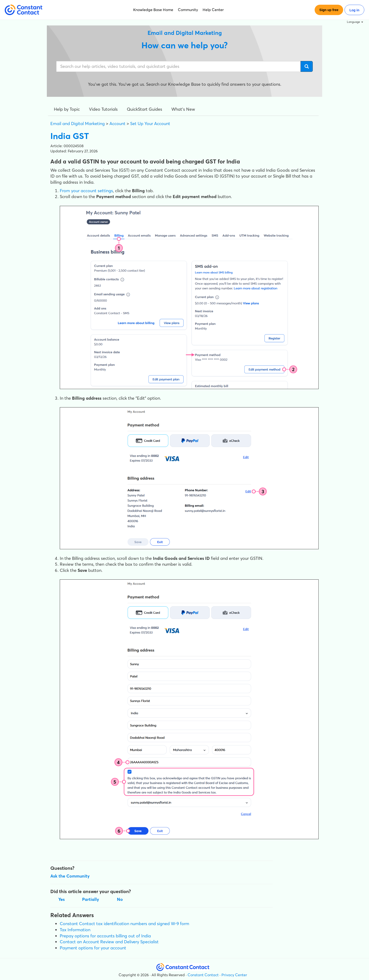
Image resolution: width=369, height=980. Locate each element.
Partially (91, 899)
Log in (354, 10)
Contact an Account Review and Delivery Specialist (109, 942)
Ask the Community (70, 876)
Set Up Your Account (150, 124)
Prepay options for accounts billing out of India (105, 936)
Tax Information (75, 930)
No (120, 899)
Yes (62, 899)
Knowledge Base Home (153, 10)
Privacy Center (234, 975)
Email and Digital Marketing (78, 124)
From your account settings (86, 191)
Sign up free (329, 10)
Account (117, 124)
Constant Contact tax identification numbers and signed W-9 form (124, 924)
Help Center (213, 10)
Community (188, 10)
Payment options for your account (93, 948)
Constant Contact (203, 975)
